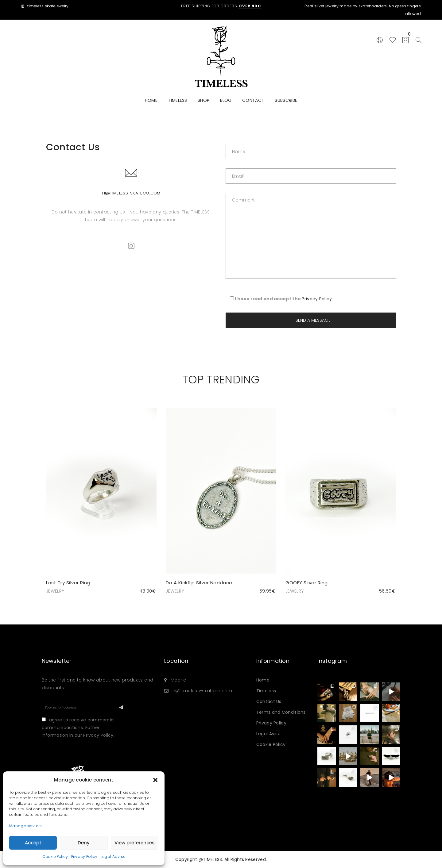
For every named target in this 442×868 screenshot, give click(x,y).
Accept (33, 843)
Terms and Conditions (281, 712)
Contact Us (269, 701)
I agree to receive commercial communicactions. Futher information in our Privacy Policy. (78, 728)
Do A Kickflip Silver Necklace (199, 583)
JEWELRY (55, 591)
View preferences (135, 843)
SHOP (204, 100)
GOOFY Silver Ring (307, 583)
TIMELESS (177, 100)
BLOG (226, 100)
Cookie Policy (55, 856)
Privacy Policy (84, 856)
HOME (151, 100)
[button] (155, 780)
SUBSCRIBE (286, 100)
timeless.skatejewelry (45, 6)
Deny (84, 843)
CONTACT (253, 100)
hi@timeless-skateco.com (131, 193)
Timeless (266, 691)
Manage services (26, 826)
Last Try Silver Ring (68, 583)
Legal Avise (268, 734)
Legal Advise (113, 856)
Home (263, 680)
